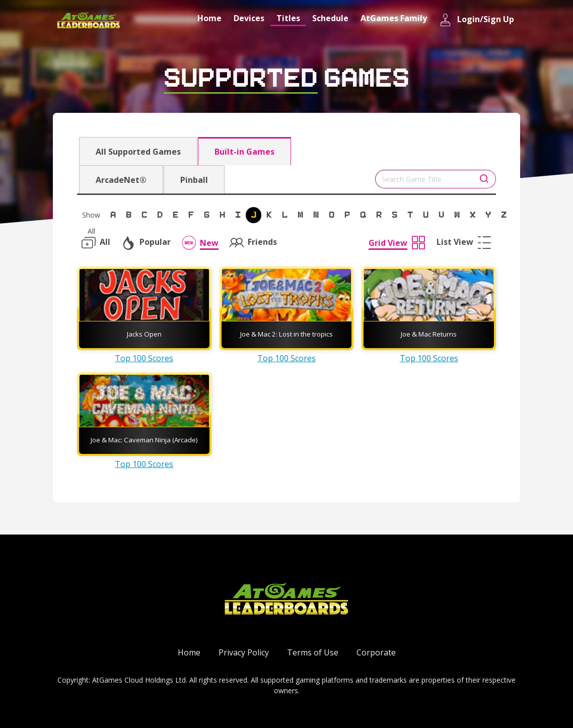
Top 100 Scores (144, 358)
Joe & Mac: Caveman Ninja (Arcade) (144, 440)
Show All (91, 217)
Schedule (330, 18)
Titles (288, 18)
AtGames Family (394, 18)
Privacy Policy (244, 652)
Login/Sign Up (477, 20)
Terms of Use (313, 652)
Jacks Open (144, 334)
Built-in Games (244, 152)
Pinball (194, 180)
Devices (249, 18)
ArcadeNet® (121, 180)
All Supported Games (138, 152)
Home (209, 18)
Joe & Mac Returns (429, 334)
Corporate (376, 652)
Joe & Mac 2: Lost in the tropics (286, 334)
